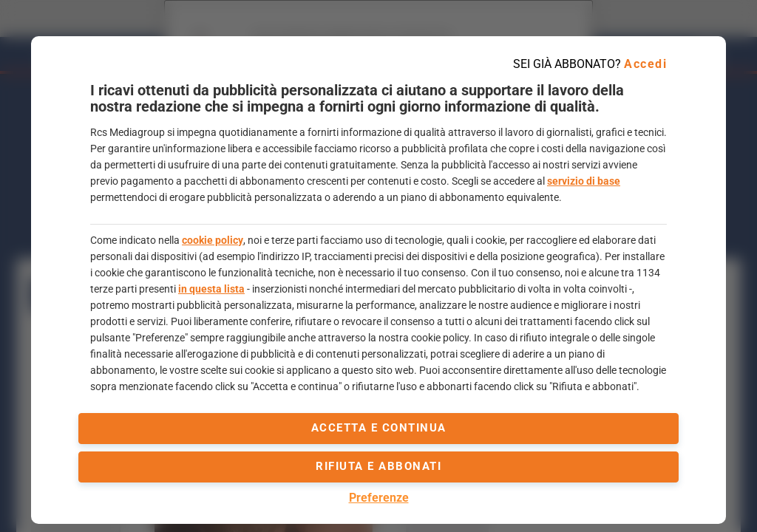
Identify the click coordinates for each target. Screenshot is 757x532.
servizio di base (584, 181)
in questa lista (211, 289)
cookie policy (213, 240)
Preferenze (379, 498)
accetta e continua (379, 428)
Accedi (645, 64)
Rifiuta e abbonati (378, 466)
